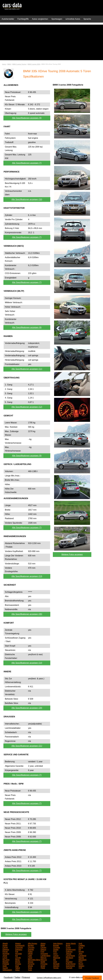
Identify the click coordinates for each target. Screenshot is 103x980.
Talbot (18, 968)
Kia (16, 955)
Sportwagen (57, 19)
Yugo (30, 970)
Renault (56, 964)
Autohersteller (8, 19)
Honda (81, 951)
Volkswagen (7, 970)
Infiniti (30, 953)
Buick (68, 945)
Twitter (17, 977)
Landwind (82, 955)
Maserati (57, 957)
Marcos (43, 957)
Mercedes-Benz (34, 959)
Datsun (43, 949)
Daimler (31, 949)
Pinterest (26, 977)
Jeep (80, 953)
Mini (68, 959)
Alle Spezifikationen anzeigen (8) (27, 327)
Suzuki (5, 968)
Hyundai (18, 953)
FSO (55, 951)
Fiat (17, 951)
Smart (43, 966)
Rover (81, 964)
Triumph (69, 968)
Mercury (44, 959)
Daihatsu (19, 949)
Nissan (31, 961)
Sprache (87, 19)
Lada (30, 955)
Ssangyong (70, 966)
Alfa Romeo (32, 943)
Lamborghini (45, 955)
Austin (5, 945)
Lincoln (18, 957)
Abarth (5, 943)
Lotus (30, 957)
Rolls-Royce (71, 964)
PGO (81, 961)
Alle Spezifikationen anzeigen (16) (27, 199)
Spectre (56, 966)
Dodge (56, 949)
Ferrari (5, 951)
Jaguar (69, 953)
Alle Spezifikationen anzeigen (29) (27, 708)
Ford (42, 951)
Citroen (43, 947)
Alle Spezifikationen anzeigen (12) (27, 407)
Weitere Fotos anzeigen (72, 554)
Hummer (6, 953)
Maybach (69, 957)
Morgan (6, 961)
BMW (43, 945)
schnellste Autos (73, 19)
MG (55, 959)
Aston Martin (71, 943)
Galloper (69, 951)
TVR (80, 968)
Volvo (17, 970)
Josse (5, 955)
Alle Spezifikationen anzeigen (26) (27, 614)
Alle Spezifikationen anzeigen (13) (27, 576)
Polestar (6, 964)
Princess (44, 964)
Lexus (5, 957)
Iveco (55, 953)
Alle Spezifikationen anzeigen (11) (27, 369)
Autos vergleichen (40, 19)
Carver (5, 947)
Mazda (81, 957)
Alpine (43, 943)
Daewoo (6, 949)
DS (80, 949)
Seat (17, 966)
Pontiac (18, 964)
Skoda (30, 966)
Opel (55, 961)
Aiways (18, 943)
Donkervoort (71, 949)
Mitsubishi (82, 959)
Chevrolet (19, 947)
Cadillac (82, 945)
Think (43, 968)
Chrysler (31, 947)
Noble (43, 961)
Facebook (8, 977)
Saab (5, 966)
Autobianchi (20, 945)
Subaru (81, 966)
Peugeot (69, 961)
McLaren (6, 959)
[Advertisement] (51, 42)
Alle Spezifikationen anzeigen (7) (27, 163)
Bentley (31, 945)
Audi (80, 943)
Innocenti (44, 953)
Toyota (56, 968)
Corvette (57, 947)
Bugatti (56, 945)
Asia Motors (58, 943)
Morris (18, 961)
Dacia (81, 947)
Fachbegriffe (23, 19)
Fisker (30, 951)
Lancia (56, 955)
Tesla (30, 968)
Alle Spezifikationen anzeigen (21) (27, 746)
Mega (17, 959)
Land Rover (70, 955)
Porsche (31, 964)
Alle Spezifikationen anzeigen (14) (27, 663)
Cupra (68, 947)
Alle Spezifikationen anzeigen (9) (27, 118)
